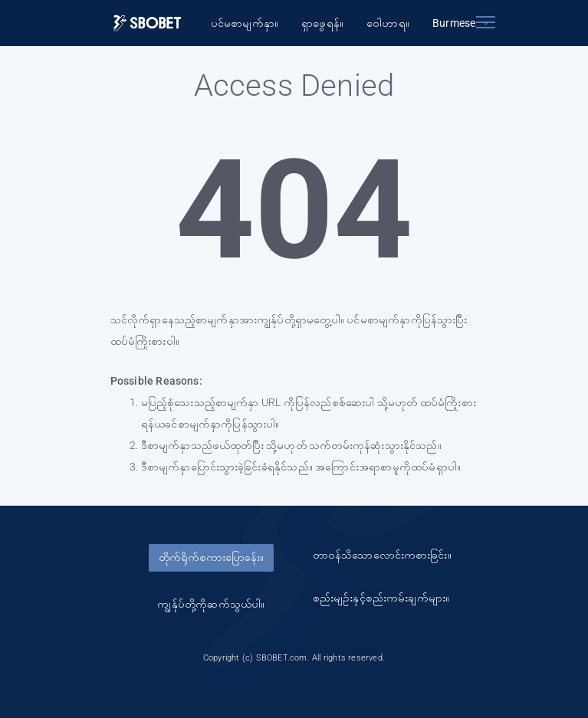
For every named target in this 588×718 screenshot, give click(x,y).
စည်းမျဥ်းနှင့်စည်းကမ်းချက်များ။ (381, 598)
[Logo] (147, 23)
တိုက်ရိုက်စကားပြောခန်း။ (211, 557)
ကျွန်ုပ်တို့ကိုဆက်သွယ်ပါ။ (211, 604)
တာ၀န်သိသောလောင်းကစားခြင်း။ (382, 555)
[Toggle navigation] (486, 19)
